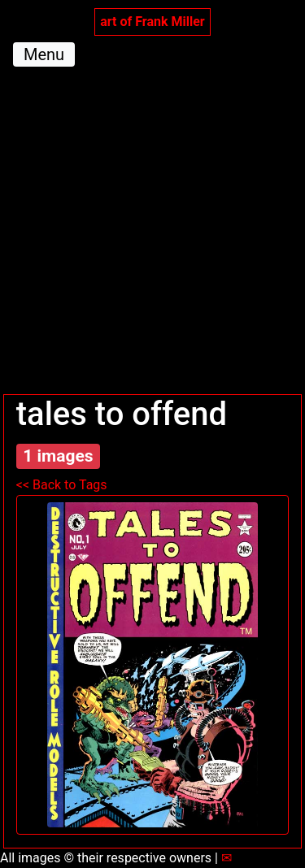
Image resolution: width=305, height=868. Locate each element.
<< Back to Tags (62, 485)
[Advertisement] (152, 234)
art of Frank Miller (152, 22)
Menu (44, 54)
